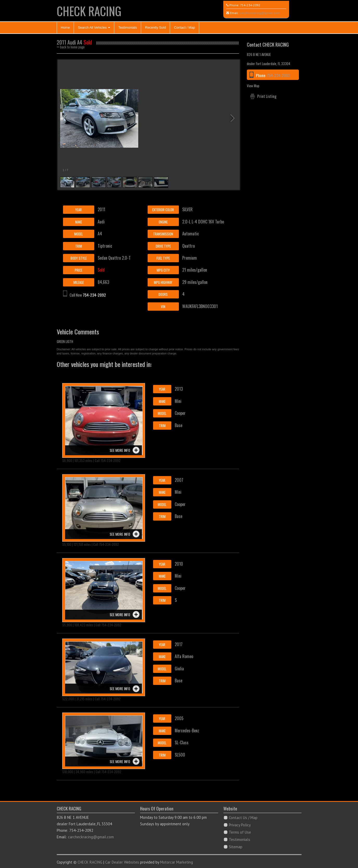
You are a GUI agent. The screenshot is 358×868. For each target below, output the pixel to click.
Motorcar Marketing (177, 862)
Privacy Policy (240, 825)
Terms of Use (240, 832)
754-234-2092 (250, 5)
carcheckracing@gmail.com (260, 13)
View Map (253, 86)
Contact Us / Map (243, 818)
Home (65, 27)
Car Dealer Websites (122, 862)
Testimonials (128, 27)
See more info (120, 450)
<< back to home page (71, 47)
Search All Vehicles (94, 27)
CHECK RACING (89, 11)
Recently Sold (155, 27)
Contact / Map (184, 27)
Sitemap (236, 847)
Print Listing (267, 96)
